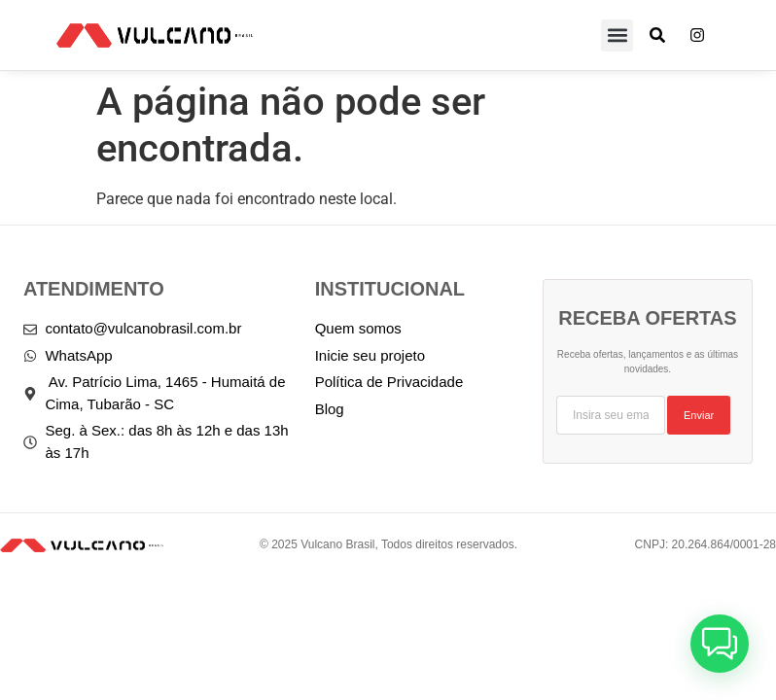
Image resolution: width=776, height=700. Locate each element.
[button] (617, 35)
